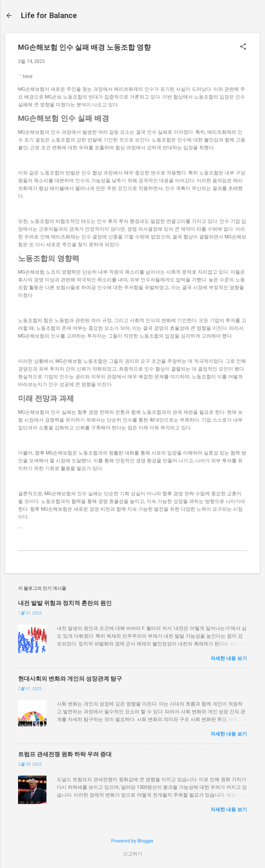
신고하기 (133, 854)
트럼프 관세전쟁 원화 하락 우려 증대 (65, 754)
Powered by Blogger (132, 841)
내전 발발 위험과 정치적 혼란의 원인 (65, 603)
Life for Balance (49, 16)
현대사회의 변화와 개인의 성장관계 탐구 (70, 679)
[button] (243, 47)
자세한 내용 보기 (229, 658)
